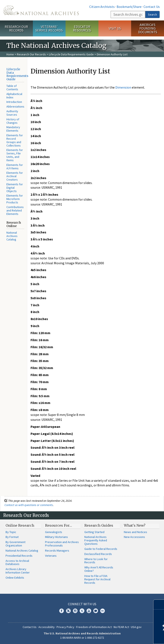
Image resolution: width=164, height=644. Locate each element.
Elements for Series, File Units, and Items (15, 155)
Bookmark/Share (129, 7)
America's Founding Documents (148, 28)
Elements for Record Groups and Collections (15, 140)
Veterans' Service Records (49, 28)
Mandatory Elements (13, 129)
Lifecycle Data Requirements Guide (71, 54)
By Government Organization (15, 544)
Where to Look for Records (96, 561)
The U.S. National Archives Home (41, 10)
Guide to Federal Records (101, 549)
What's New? (135, 525)
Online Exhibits (15, 578)
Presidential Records (19, 556)
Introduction (14, 102)
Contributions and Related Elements (15, 210)
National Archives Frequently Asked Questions (96, 540)
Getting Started (94, 532)
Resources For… (59, 525)
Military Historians (56, 537)
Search (152, 14)
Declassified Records (98, 554)
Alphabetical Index (14, 96)
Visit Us (115, 28)
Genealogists (54, 532)
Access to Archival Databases (17, 562)
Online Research (20, 525)
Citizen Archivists (102, 7)
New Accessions (134, 537)
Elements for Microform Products (15, 199)
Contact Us (152, 7)
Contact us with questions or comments (29, 505)
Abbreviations (15, 106)
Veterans (51, 556)
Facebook (61, 611)
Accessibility (47, 627)
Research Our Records (16, 28)
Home (10, 54)
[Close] (159, 604)
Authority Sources (12, 113)
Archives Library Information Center (18, 571)
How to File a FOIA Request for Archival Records (97, 579)
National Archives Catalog (12, 236)
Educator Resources (82, 28)
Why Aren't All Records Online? (99, 569)
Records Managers (57, 551)
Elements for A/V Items (15, 167)
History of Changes (13, 121)
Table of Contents (12, 88)
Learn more (126, 636)
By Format (12, 537)
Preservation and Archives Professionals (62, 544)
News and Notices (135, 532)
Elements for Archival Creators (15, 176)
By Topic (11, 532)
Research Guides (99, 525)
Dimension (123, 87)
